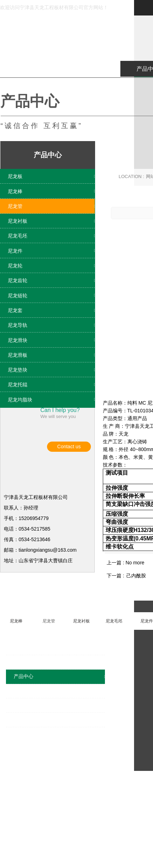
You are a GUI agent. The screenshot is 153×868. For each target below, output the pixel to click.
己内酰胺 (136, 673)
